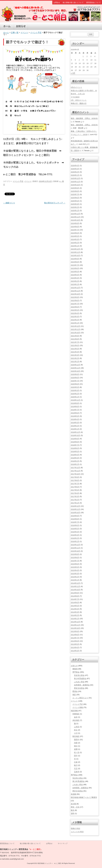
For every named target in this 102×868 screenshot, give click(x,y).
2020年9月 (75, 374)
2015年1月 (75, 580)
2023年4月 (75, 275)
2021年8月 (75, 339)
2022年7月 (75, 304)
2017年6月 (75, 487)
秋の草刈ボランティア (55, 203)
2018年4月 (75, 455)
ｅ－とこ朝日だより (80, 698)
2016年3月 (75, 535)
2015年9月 (75, 554)
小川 (76, 733)
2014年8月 (75, 596)
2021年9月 (75, 336)
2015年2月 (75, 577)
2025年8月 (75, 191)
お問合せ (57, 3)
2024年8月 (75, 227)
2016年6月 (75, 525)
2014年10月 (75, 590)
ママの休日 (75, 97)
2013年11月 (75, 625)
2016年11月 (75, 509)
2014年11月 (75, 586)
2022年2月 (75, 320)
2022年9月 (75, 297)
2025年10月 (75, 185)
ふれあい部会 (79, 682)
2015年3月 (75, 574)
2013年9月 (75, 631)
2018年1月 (75, 464)
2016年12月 (75, 506)
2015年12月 (75, 545)
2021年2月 (75, 358)
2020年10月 (75, 371)
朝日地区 (76, 736)
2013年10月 (75, 628)
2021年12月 (75, 326)
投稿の (75, 828)
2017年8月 (75, 480)
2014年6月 (75, 602)
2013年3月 (75, 651)
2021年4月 (75, 352)
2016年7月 (75, 522)
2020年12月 (75, 365)
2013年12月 (75, 622)
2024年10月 (75, 220)
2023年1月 (75, 284)
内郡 (76, 743)
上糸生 (77, 727)
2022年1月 (75, 323)
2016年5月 (75, 529)
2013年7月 (75, 638)
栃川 (76, 765)
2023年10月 (75, 255)
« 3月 (73, 73)
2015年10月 (75, 551)
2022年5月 (75, 310)
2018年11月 (75, 432)
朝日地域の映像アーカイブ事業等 (84, 797)
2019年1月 (75, 429)
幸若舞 (73, 794)
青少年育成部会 (80, 679)
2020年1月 (75, 397)
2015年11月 (75, 548)
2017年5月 (75, 490)
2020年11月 (75, 368)
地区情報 (49, 26)
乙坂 (76, 762)
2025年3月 (75, 204)
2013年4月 (75, 647)
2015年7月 (75, 561)
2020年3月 (75, 390)
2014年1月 (75, 619)
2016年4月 (75, 532)
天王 (76, 768)
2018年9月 (75, 439)
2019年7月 (75, 410)
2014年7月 (75, 599)
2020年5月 (75, 387)
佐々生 (77, 752)
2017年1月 (75, 503)
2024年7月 (75, 230)
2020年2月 (75, 394)
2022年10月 (75, 294)
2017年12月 (75, 468)
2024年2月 (75, 243)
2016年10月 (75, 513)
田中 (76, 756)
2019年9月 (75, 403)
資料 (73, 813)
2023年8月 (75, 262)
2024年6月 (75, 233)
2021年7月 (75, 342)
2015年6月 (75, 564)
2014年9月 (75, 593)
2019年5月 (75, 416)
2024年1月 (75, 246)
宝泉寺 (77, 772)
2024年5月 (75, 236)
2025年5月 (75, 201)
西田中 (77, 740)
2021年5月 (75, 349)
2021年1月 (75, 362)
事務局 (75, 669)
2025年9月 (75, 188)
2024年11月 (75, 217)
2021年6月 (75, 345)
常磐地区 (76, 714)
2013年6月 (75, 641)
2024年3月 (75, 239)
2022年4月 (75, 313)
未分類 (73, 804)
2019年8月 (75, 406)
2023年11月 (75, 252)
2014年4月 (75, 609)
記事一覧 (15, 33)
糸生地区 (76, 720)
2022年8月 (75, 300)
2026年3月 (75, 169)
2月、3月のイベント (79, 100)
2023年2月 (75, 281)
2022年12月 (75, 288)
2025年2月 (75, 207)
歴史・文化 (63, 26)
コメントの (77, 832)
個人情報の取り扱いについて (73, 3)
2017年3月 (75, 496)
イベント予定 (36, 33)
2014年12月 (75, 583)
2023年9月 (75, 259)
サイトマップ (63, 844)
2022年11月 (75, 291)
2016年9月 (75, 516)
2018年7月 (75, 445)
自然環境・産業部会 (82, 685)
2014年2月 (75, 615)
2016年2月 (75, 538)
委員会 (75, 691)
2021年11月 (75, 329)
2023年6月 (75, 268)
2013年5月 (75, 644)
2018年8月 (75, 442)
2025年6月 (75, 198)
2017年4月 (75, 493)
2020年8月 (75, 378)
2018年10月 (75, 435)
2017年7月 (75, 484)
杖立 (76, 730)
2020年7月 (75, 381)
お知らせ (21, 26)
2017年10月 (75, 474)
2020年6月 (75, 384)
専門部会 (90, 26)
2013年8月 (75, 635)
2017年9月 (75, 477)
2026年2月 (75, 172)
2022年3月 (75, 317)
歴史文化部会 (79, 688)
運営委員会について (93, 3)
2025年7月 (75, 194)
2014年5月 (75, 606)
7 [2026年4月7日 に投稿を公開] (79, 60)
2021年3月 (75, 355)
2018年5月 (75, 451)
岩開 (76, 749)
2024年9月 (75, 223)
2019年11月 (75, 400)
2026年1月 (75, 175)
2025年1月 (75, 211)
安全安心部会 (79, 675)
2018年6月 (75, 448)
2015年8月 (75, 557)
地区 (74, 695)
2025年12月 (75, 178)
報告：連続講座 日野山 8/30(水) (84, 118)
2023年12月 (75, 249)
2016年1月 (75, 541)
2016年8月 (75, 519)
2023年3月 (75, 278)
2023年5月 (75, 272)
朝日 (76, 746)
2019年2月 (75, 426)
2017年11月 (75, 471)
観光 (73, 810)
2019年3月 (75, 423)
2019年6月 (75, 413)
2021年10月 (75, 333)
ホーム (7, 26)
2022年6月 (75, 307)
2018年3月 (75, 458)
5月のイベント (76, 87)
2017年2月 (75, 500)
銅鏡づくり (9, 203)
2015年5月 (75, 567)
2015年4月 (75, 570)
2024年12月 (75, 214)
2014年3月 (75, 612)
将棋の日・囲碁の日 (79, 103)
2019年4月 (75, 419)
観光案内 (77, 26)
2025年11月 (75, 182)
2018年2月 (75, 461)
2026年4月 (75, 166)
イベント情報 (78, 707)
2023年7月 (75, 265)
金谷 (76, 717)
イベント (35, 26)
